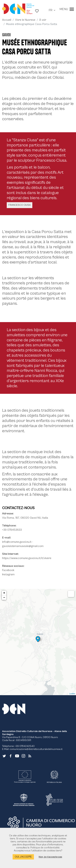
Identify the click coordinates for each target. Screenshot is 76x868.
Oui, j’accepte (23, 857)
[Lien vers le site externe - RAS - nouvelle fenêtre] (24, 800)
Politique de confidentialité (45, 848)
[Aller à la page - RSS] (30, 756)
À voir (43, 20)
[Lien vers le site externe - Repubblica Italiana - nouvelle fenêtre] (54, 777)
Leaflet (72, 694)
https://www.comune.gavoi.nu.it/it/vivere (27, 558)
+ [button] (4, 593)
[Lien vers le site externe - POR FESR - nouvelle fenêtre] (54, 800)
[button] (37, 11)
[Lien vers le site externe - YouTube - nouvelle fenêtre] (17, 756)
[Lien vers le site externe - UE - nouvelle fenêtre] (25, 777)
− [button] (4, 598)
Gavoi (6, 35)
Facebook (8, 570)
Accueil (7, 20)
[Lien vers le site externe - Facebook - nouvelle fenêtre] (11, 756)
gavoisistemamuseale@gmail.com (23, 546)
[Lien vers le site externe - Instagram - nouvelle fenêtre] (23, 756)
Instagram (8, 574)
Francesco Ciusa (20, 205)
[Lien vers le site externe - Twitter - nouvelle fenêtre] (4, 756)
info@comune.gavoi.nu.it (17, 542)
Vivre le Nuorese (25, 20)
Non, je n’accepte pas (50, 857)
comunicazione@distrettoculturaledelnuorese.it (36, 749)
